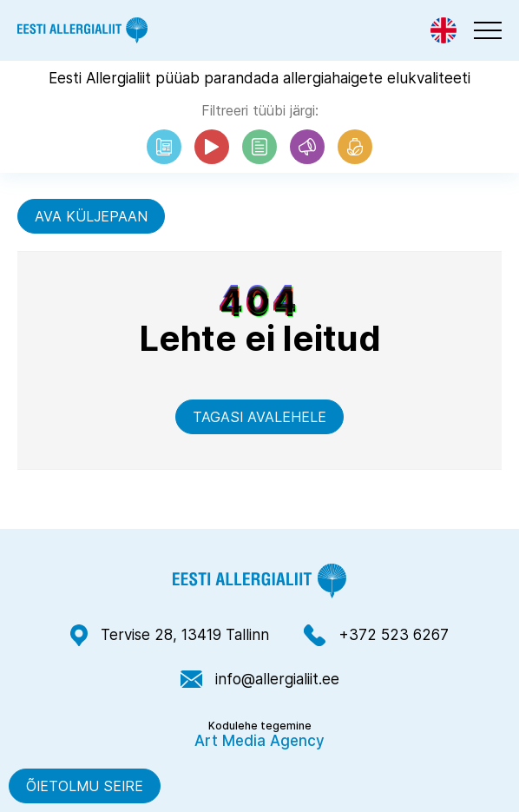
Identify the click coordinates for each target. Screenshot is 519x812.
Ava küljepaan (91, 216)
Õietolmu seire (85, 786)
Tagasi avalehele (259, 417)
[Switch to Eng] (443, 30)
